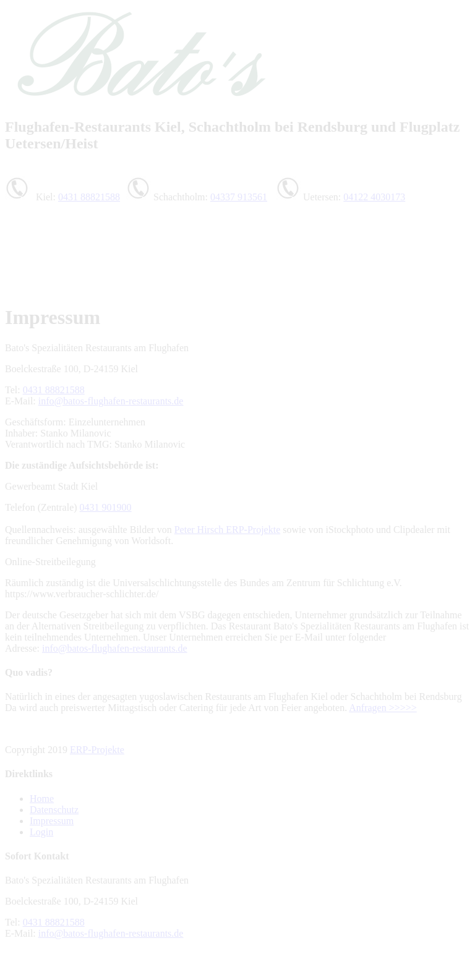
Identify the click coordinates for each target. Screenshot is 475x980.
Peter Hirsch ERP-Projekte (228, 530)
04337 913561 (239, 197)
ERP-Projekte (97, 750)
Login (41, 832)
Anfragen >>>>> (383, 708)
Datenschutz (54, 810)
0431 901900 (106, 507)
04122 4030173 (374, 197)
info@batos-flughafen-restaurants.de (111, 401)
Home (42, 799)
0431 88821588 (89, 197)
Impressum (52, 821)
